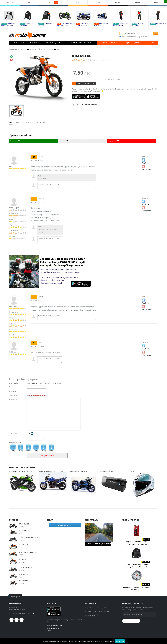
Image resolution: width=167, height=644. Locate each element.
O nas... (49, 631)
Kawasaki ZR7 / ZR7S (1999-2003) (51, 471)
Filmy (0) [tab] (19, 122)
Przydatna (145, 161)
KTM (58, 49)
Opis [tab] (11, 122)
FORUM (118, 3)
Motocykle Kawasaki (91, 615)
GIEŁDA (98, 3)
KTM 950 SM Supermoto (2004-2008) (30, 537)
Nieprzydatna (146, 167)
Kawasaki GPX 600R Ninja (78, 471)
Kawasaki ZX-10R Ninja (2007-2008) (22, 471)
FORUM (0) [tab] (30, 122)
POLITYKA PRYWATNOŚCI (55, 625)
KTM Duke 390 (24, 524)
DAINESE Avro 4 (161, 24)
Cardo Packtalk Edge (107, 471)
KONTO (157, 3)
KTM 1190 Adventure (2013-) (28, 552)
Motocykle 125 (102, 608)
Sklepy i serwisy (108, 43)
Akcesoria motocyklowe (80, 43)
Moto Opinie (22, 49)
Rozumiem (120, 641)
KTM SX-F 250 (24, 574)
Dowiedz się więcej (107, 641)
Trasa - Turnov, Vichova (98, 544)
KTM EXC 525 (23, 545)
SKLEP (138, 3)
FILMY (29, 3)
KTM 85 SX (22, 560)
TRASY (78, 3)
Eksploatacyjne (52, 43)
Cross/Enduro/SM (47, 49)
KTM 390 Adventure (26, 567)
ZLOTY (53, 3)
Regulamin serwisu (53, 628)
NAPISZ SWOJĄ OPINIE (86, 83)
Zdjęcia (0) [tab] (41, 122)
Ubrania (33, 43)
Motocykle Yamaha (91, 611)
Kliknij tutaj (30, 613)
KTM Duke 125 (24, 531)
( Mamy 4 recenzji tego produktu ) (101, 60)
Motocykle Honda (90, 608)
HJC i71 (132, 471)
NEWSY (10, 3)
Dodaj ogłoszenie (65, 525)
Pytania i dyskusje (133, 43)
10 (46, 395)
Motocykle (18, 43)
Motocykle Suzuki (104, 611)
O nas (152, 43)
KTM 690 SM (23, 581)
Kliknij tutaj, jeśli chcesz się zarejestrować (46, 383)
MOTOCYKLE (34, 49)
